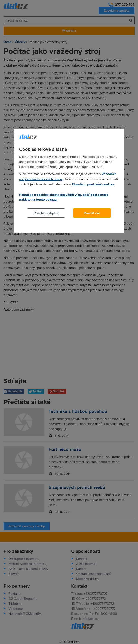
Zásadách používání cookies (93, 184)
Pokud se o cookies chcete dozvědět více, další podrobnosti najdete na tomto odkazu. (64, 197)
